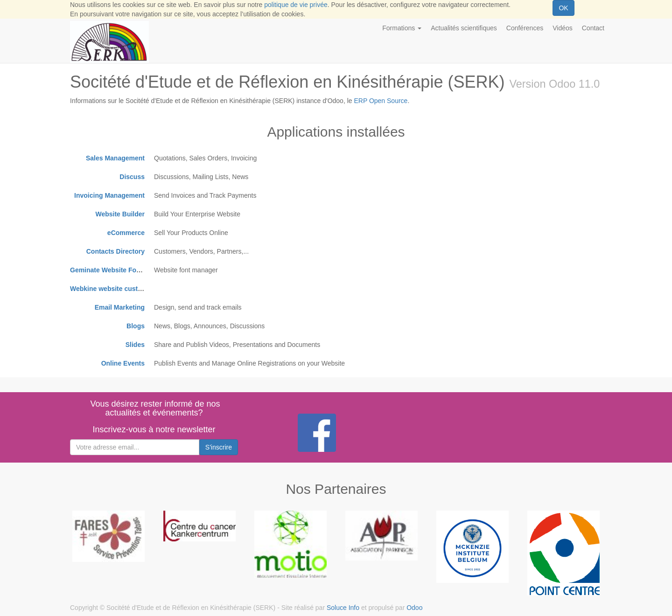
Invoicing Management (109, 195)
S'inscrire (219, 447)
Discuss (132, 177)
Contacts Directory (115, 251)
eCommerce (126, 233)
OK (563, 8)
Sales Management (115, 158)
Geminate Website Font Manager (121, 270)
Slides (135, 345)
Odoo (414, 608)
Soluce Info (343, 608)
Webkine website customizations (121, 289)
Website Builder (120, 214)
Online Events (123, 363)
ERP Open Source (381, 101)
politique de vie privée (296, 5)
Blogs (136, 326)
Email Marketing (120, 307)
